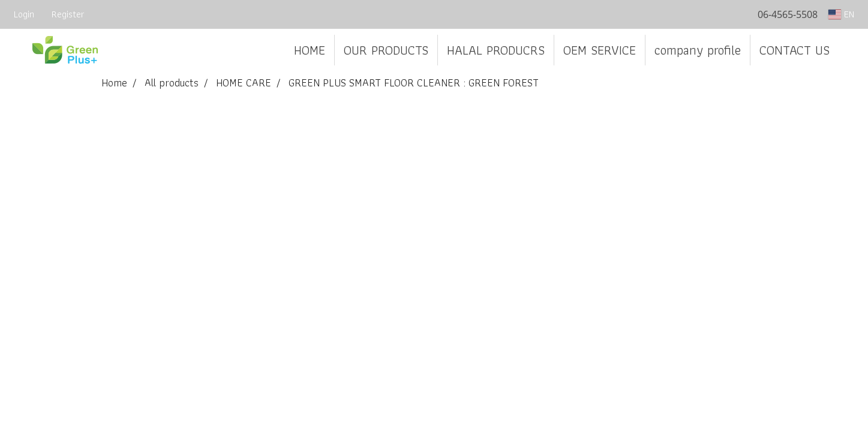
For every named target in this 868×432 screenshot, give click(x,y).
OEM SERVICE (600, 50)
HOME (310, 50)
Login (24, 14)
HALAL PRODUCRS (496, 50)
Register (68, 14)
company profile (698, 50)
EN (841, 14)
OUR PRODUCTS (386, 50)
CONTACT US (795, 50)
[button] (849, 50)
